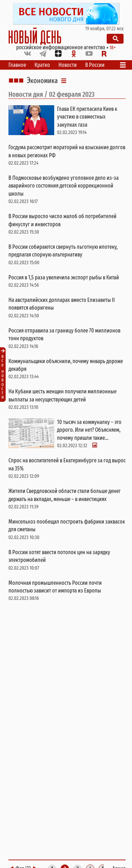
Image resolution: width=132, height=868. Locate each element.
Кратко (42, 65)
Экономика (42, 81)
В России (95, 65)
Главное (17, 65)
